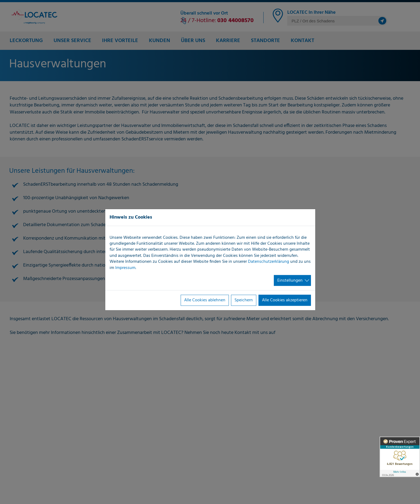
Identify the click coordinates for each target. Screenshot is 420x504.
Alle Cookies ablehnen (205, 300)
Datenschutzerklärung (269, 262)
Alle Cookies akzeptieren (285, 300)
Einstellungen (290, 281)
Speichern (244, 300)
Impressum (125, 268)
